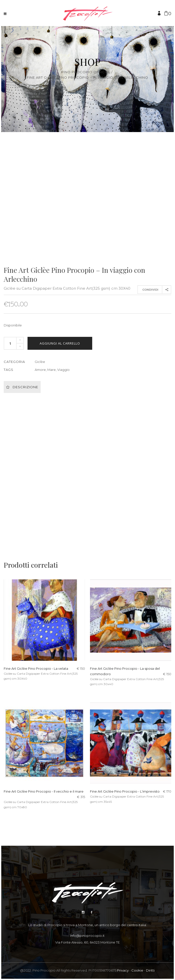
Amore (40, 370)
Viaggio (63, 370)
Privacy (123, 970)
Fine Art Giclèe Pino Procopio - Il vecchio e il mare (44, 791)
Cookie (137, 970)
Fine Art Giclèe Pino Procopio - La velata (36, 668)
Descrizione (22, 387)
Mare (52, 370)
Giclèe (40, 362)
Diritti (150, 970)
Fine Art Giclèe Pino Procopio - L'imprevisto (125, 791)
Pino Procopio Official (86, 72)
